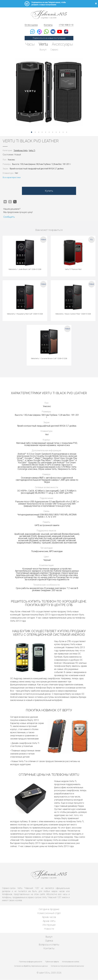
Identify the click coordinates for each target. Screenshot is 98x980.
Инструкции (49, 925)
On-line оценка (31, 25)
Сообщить (9, 217)
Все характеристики (12, 178)
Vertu (43, 44)
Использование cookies (71, 962)
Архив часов (49, 917)
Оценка (49, 941)
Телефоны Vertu (21, 151)
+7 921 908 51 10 (66, 25)
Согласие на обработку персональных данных (31, 966)
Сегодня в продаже (49, 909)
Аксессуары (63, 44)
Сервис (54, 50)
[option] (49, 92)
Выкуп (43, 50)
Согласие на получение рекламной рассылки (67, 966)
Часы (30, 44)
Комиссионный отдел (49, 913)
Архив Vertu (49, 921)
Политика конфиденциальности (31, 962)
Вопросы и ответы (49, 945)
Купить (49, 191)
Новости (49, 929)
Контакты (48, 25)
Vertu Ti (32, 151)
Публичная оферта (52, 962)
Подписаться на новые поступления (49, 38)
